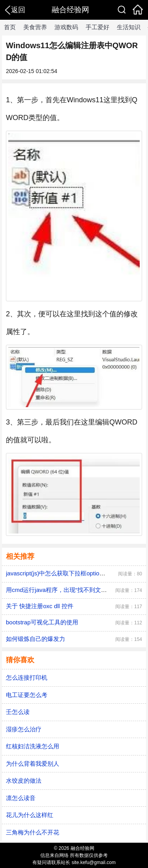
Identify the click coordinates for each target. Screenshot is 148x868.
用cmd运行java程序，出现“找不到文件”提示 (63, 590)
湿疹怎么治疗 (24, 729)
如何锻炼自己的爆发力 (36, 639)
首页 (10, 27)
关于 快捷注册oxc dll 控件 (40, 606)
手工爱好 (97, 27)
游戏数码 (66, 27)
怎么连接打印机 (27, 677)
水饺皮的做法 (24, 781)
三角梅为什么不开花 (33, 832)
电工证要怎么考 (27, 695)
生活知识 (129, 27)
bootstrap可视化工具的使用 (42, 622)
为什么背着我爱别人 (33, 764)
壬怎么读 (18, 712)
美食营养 (35, 27)
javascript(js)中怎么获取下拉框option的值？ (63, 573)
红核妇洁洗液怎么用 (33, 746)
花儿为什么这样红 (30, 815)
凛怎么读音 (21, 798)
